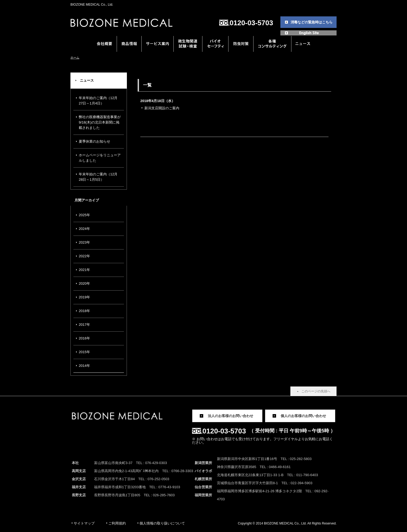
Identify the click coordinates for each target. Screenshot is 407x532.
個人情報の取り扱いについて (162, 523)
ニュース (87, 80)
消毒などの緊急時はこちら (312, 22)
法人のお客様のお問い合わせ (231, 416)
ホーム (75, 57)
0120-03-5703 (251, 23)
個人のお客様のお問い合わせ (303, 416)
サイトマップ (84, 523)
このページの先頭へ (316, 391)
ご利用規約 (117, 523)
